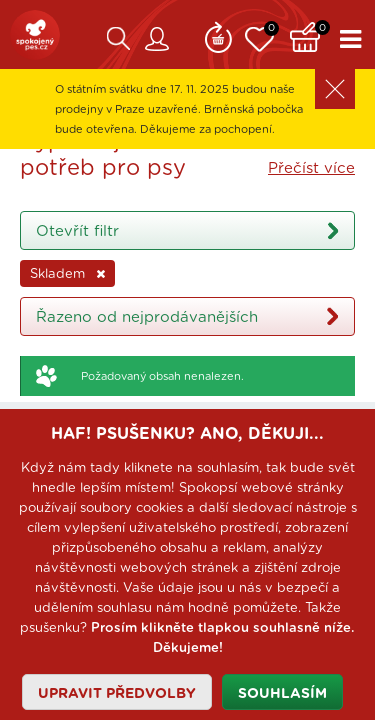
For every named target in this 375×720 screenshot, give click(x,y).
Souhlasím (282, 694)
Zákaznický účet (157, 39)
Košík (310, 35)
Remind (218, 35)
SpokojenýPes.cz (35, 35)
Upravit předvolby (117, 694)
